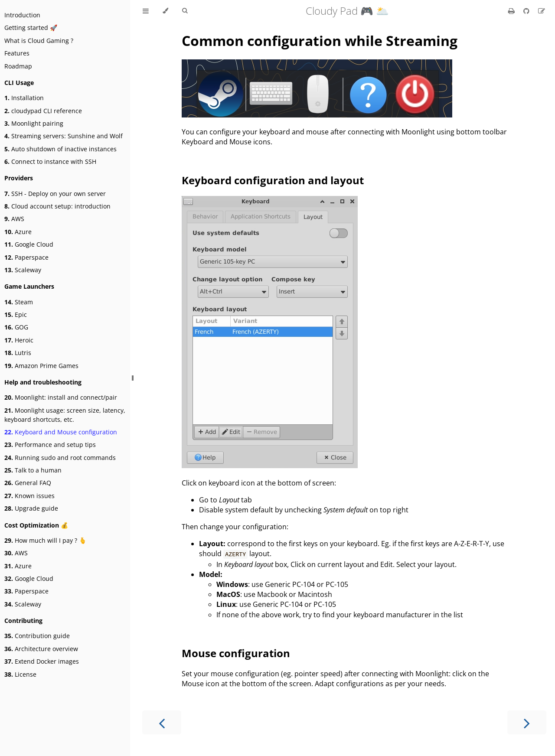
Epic (16, 314)
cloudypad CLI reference (43, 111)
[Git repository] (527, 11)
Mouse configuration (236, 653)
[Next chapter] (527, 722)
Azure (18, 232)
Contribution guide (37, 636)
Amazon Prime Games (41, 366)
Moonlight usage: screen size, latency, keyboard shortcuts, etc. (65, 415)
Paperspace (26, 257)
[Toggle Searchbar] (185, 11)
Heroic (19, 340)
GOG (16, 327)
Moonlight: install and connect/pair (61, 397)
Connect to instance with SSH (50, 161)
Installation (24, 98)
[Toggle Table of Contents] (146, 11)
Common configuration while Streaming (320, 41)
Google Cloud (29, 244)
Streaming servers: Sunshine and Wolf (64, 136)
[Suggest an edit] (542, 11)
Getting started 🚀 (31, 28)
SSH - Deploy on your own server (55, 194)
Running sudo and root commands (60, 458)
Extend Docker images (42, 661)
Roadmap (18, 66)
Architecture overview (41, 649)
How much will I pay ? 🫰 (45, 540)
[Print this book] (512, 11)
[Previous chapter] (162, 722)
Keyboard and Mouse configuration (61, 432)
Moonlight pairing (34, 123)
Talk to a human (33, 470)
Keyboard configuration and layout (273, 180)
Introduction (22, 15)
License (20, 674)
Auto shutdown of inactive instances (60, 149)
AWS (14, 219)
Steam (19, 302)
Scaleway (23, 270)
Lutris (18, 353)
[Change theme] (165, 11)
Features (17, 53)
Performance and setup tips (50, 445)
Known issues (29, 496)
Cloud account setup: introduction (57, 206)
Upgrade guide (31, 508)
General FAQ (28, 483)
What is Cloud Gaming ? (39, 41)
